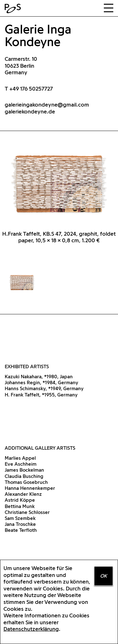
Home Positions (14, 8)
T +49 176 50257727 (29, 89)
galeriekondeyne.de (30, 111)
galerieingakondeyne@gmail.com (47, 105)
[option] (59, 198)
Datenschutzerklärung (31, 629)
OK (104, 576)
